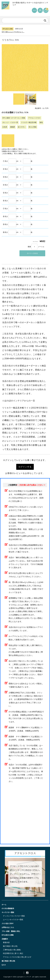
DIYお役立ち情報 (8, 935)
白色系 (5, 127)
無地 (41, 122)
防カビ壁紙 (33, 127)
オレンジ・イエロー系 (10, 122)
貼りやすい (22, 127)
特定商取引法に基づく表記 (13, 953)
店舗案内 (5, 939)
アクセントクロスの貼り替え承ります (17, 957)
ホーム (4, 905)
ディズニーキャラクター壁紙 (14, 916)
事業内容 (6, 942)
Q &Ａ (4, 965)
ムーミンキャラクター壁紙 (13, 920)
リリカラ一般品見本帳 (29, 122)
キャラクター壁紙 (8, 912)
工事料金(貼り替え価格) (12, 950)
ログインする (25, 467)
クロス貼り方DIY (8, 924)
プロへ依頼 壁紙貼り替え (11, 931)
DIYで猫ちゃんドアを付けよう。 (13, 32)
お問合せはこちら (8, 927)
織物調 (12, 127)
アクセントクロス (34, 118)
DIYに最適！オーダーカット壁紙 (14, 118)
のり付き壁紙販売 (8, 908)
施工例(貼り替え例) (10, 946)
